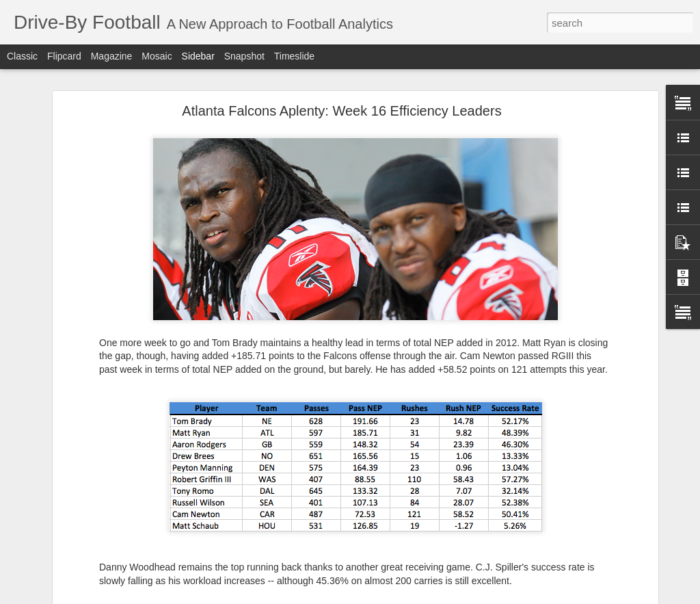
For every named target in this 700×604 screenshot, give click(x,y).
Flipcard (64, 56)
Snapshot (244, 56)
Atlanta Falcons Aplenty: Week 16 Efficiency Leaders (341, 111)
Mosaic (157, 56)
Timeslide (294, 56)
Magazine (112, 56)
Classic (22, 56)
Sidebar (198, 56)
